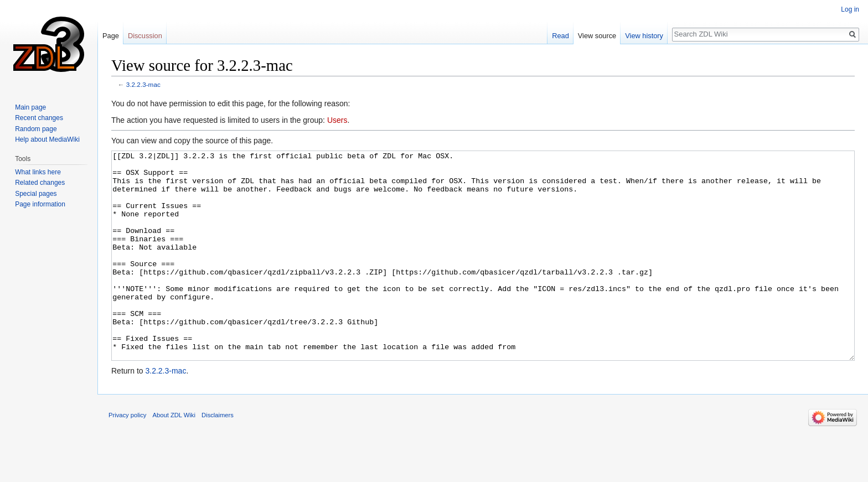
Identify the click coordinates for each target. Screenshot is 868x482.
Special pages (36, 194)
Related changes (40, 183)
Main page (30, 107)
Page (111, 36)
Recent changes (39, 118)
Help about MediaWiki (47, 139)
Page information (40, 204)
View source (597, 36)
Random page (36, 129)
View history (644, 36)
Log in (850, 9)
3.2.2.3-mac (143, 84)
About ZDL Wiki (174, 457)
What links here (38, 172)
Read (560, 36)
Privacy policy (127, 457)
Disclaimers (218, 457)
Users (337, 120)
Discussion (145, 36)
